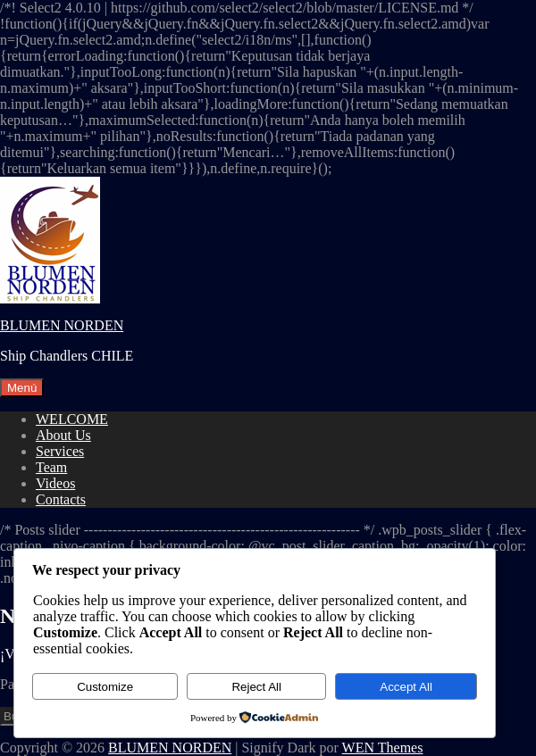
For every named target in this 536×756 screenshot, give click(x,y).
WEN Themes (383, 748)
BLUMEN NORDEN (62, 325)
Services (60, 451)
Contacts (61, 499)
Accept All (406, 687)
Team (51, 467)
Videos (55, 483)
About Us (63, 435)
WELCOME (72, 419)
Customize (105, 687)
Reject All (256, 687)
